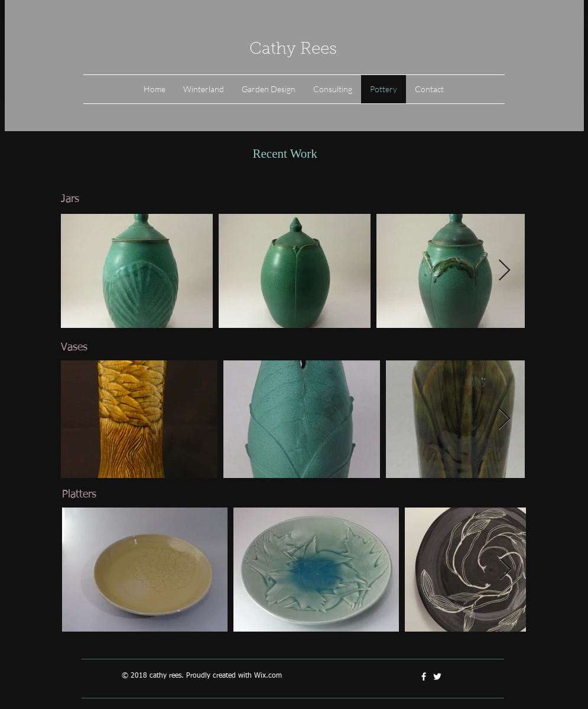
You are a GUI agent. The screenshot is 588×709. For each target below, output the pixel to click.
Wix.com (268, 676)
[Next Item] (504, 271)
